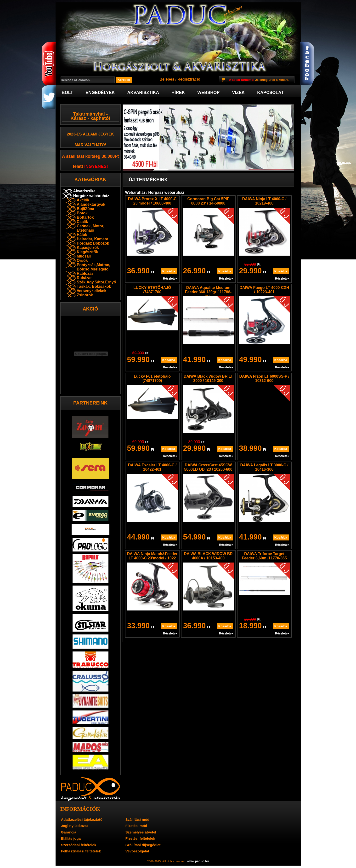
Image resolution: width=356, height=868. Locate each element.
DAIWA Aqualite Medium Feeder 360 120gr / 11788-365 (208, 292)
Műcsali (84, 256)
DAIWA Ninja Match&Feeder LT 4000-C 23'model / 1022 (152, 556)
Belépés (167, 79)
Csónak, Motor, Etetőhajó (91, 228)
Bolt (68, 93)
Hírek (178, 93)
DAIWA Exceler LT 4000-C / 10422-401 (152, 467)
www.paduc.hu (198, 861)
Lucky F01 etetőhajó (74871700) (152, 378)
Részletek (170, 279)
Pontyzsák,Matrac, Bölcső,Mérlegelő (94, 267)
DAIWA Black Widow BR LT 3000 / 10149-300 (208, 378)
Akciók (83, 200)
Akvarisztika (143, 93)
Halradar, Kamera (93, 239)
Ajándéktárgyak (91, 204)
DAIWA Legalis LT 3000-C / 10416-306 (264, 467)
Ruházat (84, 278)
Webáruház (135, 192)
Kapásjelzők (88, 248)
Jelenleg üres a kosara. (259, 80)
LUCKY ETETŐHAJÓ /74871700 (152, 290)
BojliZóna (86, 209)
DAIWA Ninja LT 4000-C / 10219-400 (264, 201)
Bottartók (85, 217)
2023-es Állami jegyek (90, 134)
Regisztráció (189, 79)
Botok (82, 213)
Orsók (82, 261)
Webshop (208, 93)
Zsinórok (85, 295)
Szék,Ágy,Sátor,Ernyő (96, 282)
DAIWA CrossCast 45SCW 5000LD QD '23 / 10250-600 (208, 467)
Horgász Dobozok (93, 243)
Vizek (238, 93)
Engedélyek (100, 93)
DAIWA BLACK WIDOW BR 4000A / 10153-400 (208, 556)
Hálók (82, 235)
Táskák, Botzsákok (94, 286)
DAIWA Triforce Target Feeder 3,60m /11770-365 (264, 556)
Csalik (82, 222)
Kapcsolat (270, 93)
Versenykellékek (92, 291)
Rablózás (85, 273)
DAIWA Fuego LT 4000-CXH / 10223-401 (264, 290)
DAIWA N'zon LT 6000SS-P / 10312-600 (264, 378)
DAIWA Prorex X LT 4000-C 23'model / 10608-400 (152, 201)
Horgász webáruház (91, 196)
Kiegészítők (88, 252)
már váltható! (90, 145)
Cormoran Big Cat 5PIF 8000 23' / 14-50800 (208, 201)
